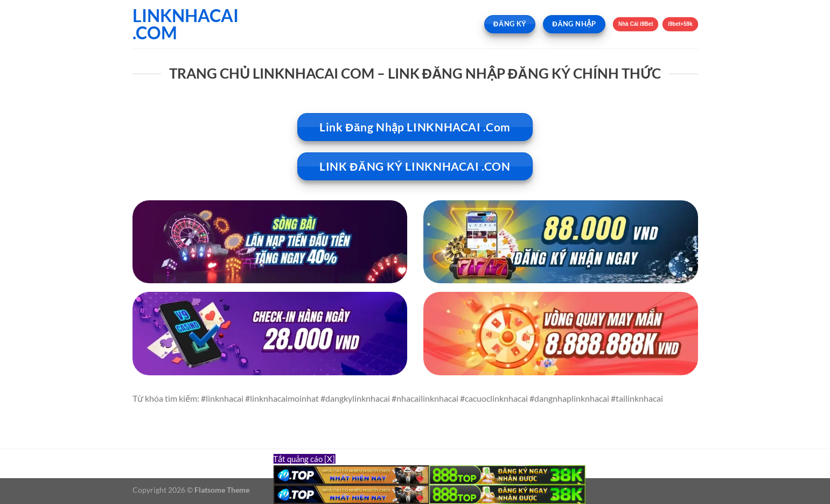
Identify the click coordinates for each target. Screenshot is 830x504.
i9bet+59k (680, 24)
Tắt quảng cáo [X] (304, 459)
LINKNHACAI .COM (186, 24)
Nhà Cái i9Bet (635, 24)
